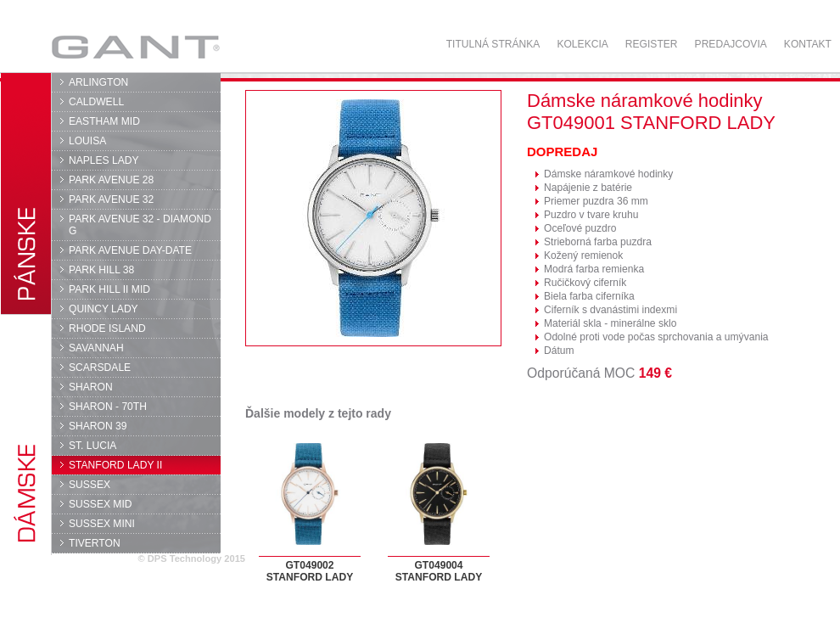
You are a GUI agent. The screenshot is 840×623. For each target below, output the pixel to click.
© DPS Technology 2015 (191, 558)
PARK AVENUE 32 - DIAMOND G (140, 225)
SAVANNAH (96, 348)
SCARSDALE (100, 368)
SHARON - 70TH (108, 407)
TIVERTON (95, 543)
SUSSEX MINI (102, 524)
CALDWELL (96, 102)
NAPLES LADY (104, 160)
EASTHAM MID (104, 121)
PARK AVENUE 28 (111, 180)
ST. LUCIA (92, 446)
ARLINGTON (98, 82)
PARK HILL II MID (109, 289)
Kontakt (808, 44)
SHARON (91, 387)
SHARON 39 (98, 426)
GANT (135, 47)
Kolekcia (582, 44)
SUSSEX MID (101, 504)
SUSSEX (90, 485)
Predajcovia (731, 44)
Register (652, 44)
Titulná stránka (493, 44)
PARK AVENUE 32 (111, 199)
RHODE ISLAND (107, 328)
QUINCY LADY (104, 309)
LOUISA (87, 141)
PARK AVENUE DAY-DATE (130, 250)
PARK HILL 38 (101, 270)
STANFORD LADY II (115, 465)
